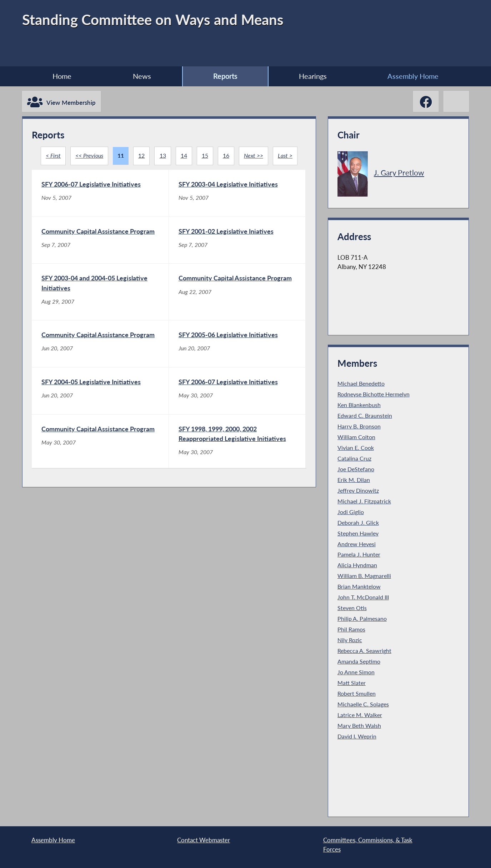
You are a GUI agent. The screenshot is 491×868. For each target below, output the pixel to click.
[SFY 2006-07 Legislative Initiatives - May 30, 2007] (237, 414)
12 (141, 156)
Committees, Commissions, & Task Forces (368, 845)
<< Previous (89, 156)
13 (163, 156)
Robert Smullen (357, 694)
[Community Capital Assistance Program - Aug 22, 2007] (237, 304)
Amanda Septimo (359, 661)
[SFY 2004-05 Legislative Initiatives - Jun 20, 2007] (100, 414)
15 (205, 156)
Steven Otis (352, 608)
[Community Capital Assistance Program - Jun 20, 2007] (100, 362)
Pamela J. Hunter (359, 554)
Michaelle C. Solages (363, 704)
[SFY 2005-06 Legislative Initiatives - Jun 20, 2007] (237, 362)
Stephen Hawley (358, 533)
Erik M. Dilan (354, 480)
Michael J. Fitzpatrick (364, 501)
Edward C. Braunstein (365, 416)
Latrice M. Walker (360, 715)
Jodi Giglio (351, 512)
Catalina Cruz (354, 458)
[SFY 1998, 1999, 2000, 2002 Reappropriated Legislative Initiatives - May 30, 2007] (237, 467)
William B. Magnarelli (364, 576)
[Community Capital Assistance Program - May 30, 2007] (100, 467)
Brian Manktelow (359, 587)
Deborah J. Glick (358, 523)
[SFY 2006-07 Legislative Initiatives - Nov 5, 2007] (100, 193)
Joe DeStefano (356, 469)
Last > (285, 156)
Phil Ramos (351, 629)
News (142, 76)
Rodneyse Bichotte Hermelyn (374, 394)
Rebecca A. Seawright (364, 651)
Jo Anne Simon (356, 672)
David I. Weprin (357, 736)
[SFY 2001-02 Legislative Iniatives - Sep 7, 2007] (237, 246)
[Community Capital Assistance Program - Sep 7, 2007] (100, 246)
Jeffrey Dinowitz (358, 491)
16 (226, 156)
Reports (225, 76)
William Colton (356, 437)
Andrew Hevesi (357, 544)
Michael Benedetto (361, 384)
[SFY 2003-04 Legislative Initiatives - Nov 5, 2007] (237, 193)
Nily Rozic (350, 640)
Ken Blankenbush (359, 405)
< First (53, 156)
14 (184, 156)
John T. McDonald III (363, 597)
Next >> (254, 156)
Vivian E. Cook (356, 448)
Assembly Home (413, 76)
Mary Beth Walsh (359, 726)
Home (62, 76)
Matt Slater (352, 683)
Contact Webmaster (204, 840)
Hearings (313, 76)
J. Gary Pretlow (399, 172)
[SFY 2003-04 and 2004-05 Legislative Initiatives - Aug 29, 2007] (100, 304)
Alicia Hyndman (357, 565)
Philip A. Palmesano (362, 619)
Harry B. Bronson (359, 426)
